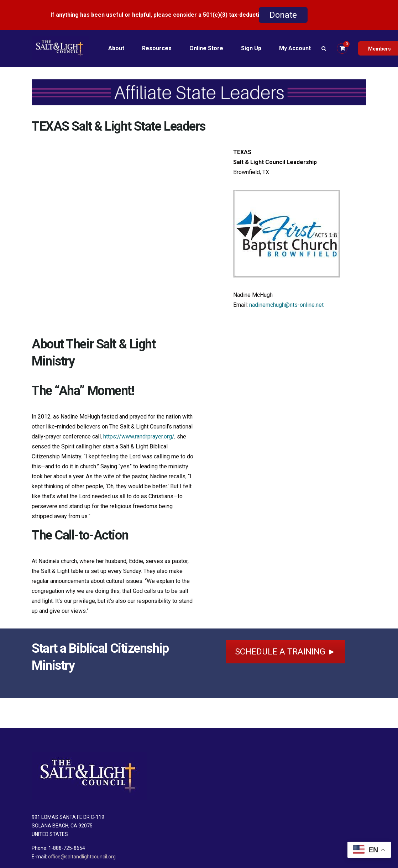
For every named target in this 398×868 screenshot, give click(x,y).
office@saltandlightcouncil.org (82, 857)
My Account (295, 48)
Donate (283, 15)
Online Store (206, 48)
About (116, 48)
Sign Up (251, 48)
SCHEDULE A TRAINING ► (286, 652)
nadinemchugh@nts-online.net (286, 305)
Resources (157, 48)
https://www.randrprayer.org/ (139, 436)
